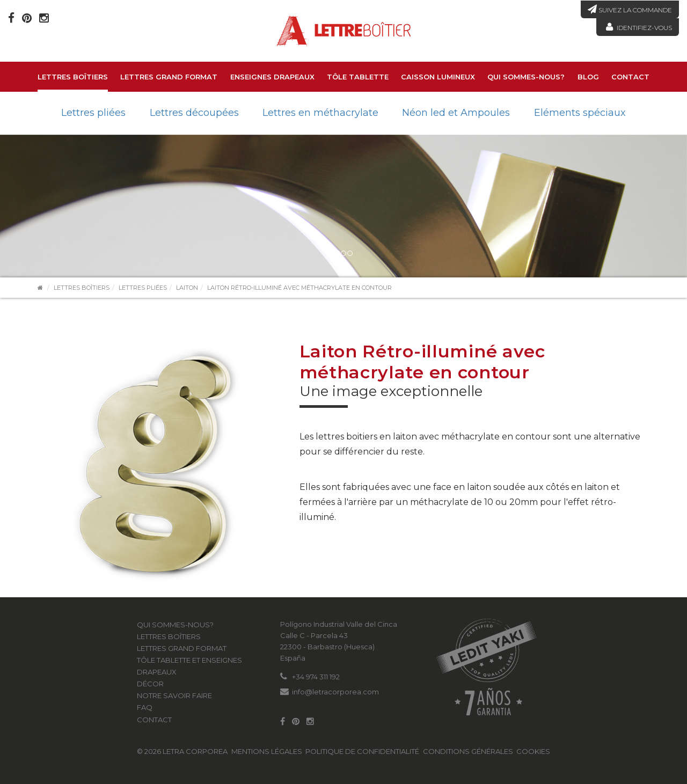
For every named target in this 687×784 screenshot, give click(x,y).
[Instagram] (44, 18)
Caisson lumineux (438, 77)
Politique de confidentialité (362, 751)
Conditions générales (468, 751)
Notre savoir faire (174, 695)
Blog (588, 77)
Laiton (187, 288)
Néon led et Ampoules (456, 113)
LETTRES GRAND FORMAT (169, 77)
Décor (150, 684)
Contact (630, 77)
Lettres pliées (93, 113)
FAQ (145, 707)
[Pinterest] (27, 18)
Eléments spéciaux (580, 113)
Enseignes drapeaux (272, 77)
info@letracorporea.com (335, 692)
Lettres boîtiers (73, 77)
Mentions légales (267, 751)
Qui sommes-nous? (526, 77)
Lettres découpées (194, 113)
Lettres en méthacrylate (320, 113)
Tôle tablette (358, 77)
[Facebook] (11, 18)
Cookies (533, 751)
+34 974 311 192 (316, 677)
